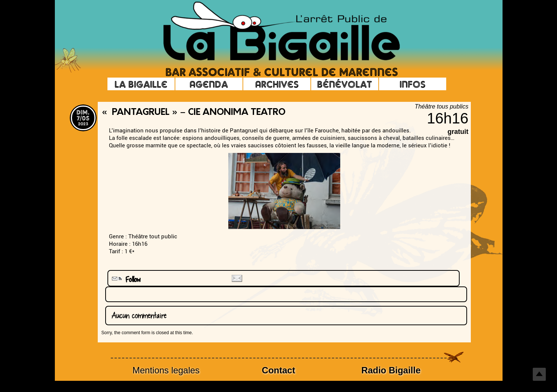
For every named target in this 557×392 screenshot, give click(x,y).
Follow (125, 280)
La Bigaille (141, 84)
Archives (277, 84)
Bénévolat (345, 84)
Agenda (209, 84)
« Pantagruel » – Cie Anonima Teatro (193, 113)
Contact (278, 370)
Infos (412, 84)
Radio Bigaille (391, 370)
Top (539, 374)
